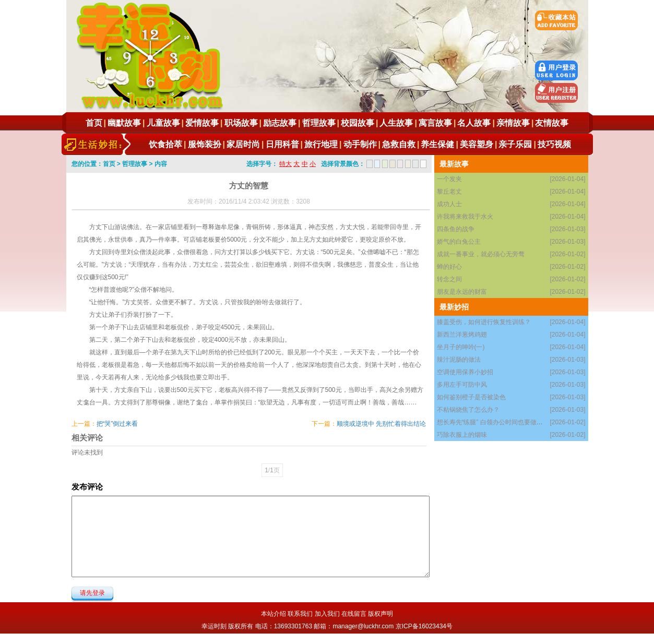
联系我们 (300, 614)
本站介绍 (274, 614)
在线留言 (354, 614)
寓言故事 (435, 123)
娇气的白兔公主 (459, 242)
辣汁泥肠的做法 (459, 360)
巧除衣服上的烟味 (462, 435)
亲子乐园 (515, 144)
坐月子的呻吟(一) (461, 347)
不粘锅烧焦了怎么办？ (468, 410)
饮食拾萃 (165, 144)
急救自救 (399, 144)
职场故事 (241, 123)
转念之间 (449, 279)
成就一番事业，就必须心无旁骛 (481, 254)
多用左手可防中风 (462, 385)
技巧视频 (554, 144)
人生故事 (396, 123)
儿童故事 (163, 123)
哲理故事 (319, 123)
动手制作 (360, 144)
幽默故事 (124, 123)
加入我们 (327, 614)
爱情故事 (202, 123)
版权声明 (380, 614)
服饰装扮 (205, 144)
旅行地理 (321, 144)
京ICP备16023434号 (424, 626)
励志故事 (280, 123)
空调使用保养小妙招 (465, 372)
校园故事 (358, 123)
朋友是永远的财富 (462, 292)
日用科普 (282, 144)
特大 (286, 164)
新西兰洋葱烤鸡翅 (462, 335)
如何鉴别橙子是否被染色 (471, 397)
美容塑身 (477, 144)
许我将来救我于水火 (465, 217)
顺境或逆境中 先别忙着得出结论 (381, 424)
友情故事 (552, 123)
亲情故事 (513, 123)
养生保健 (437, 144)
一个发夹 (449, 179)
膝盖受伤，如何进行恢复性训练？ (484, 322)
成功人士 (449, 204)
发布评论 (87, 487)
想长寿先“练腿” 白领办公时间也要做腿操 (493, 422)
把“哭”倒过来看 (117, 424)
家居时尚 (243, 144)
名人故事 (474, 123)
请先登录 (92, 593)
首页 (94, 123)
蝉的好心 (449, 267)
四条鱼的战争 (456, 229)
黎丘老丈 (449, 192)
